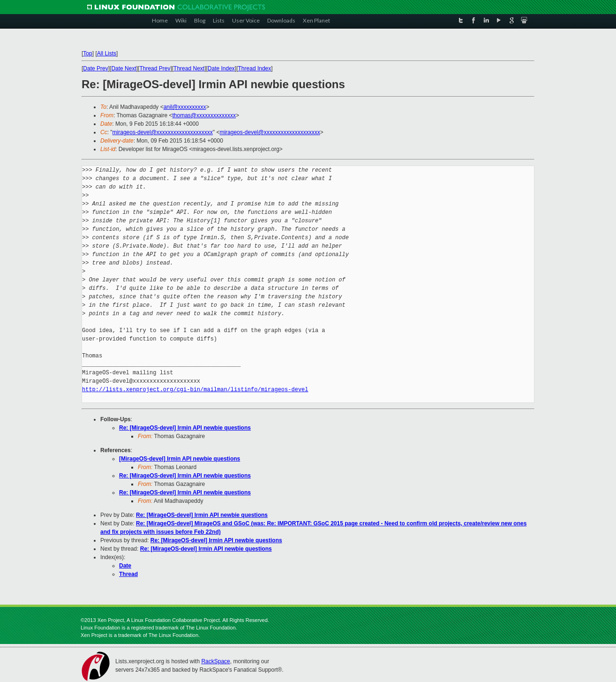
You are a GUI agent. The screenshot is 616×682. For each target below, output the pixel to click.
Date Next (124, 68)
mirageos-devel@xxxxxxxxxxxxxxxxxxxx (163, 132)
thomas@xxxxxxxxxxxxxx (204, 115)
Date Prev (95, 68)
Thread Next (189, 68)
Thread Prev (155, 68)
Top (87, 53)
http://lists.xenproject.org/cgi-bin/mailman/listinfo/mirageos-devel (195, 390)
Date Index (221, 68)
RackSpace (215, 661)
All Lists (107, 53)
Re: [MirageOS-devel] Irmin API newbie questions (185, 428)
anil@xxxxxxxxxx (185, 107)
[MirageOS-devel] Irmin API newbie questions (180, 459)
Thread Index (255, 68)
